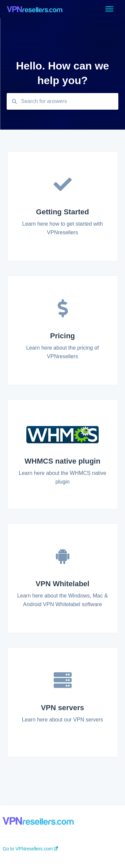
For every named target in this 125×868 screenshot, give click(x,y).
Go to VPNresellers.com (30, 849)
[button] (109, 9)
